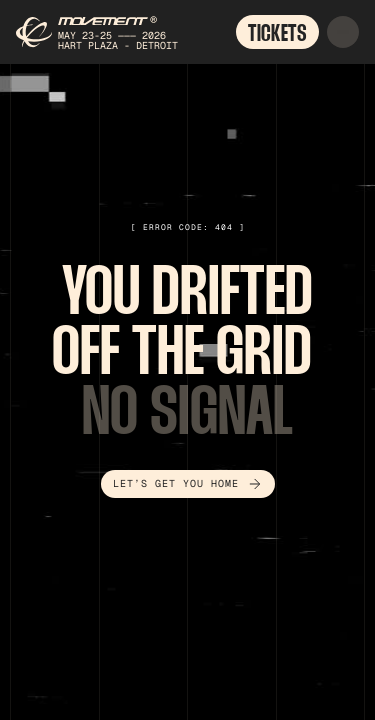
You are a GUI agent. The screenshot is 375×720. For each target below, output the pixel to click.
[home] (99, 32)
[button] (343, 32)
